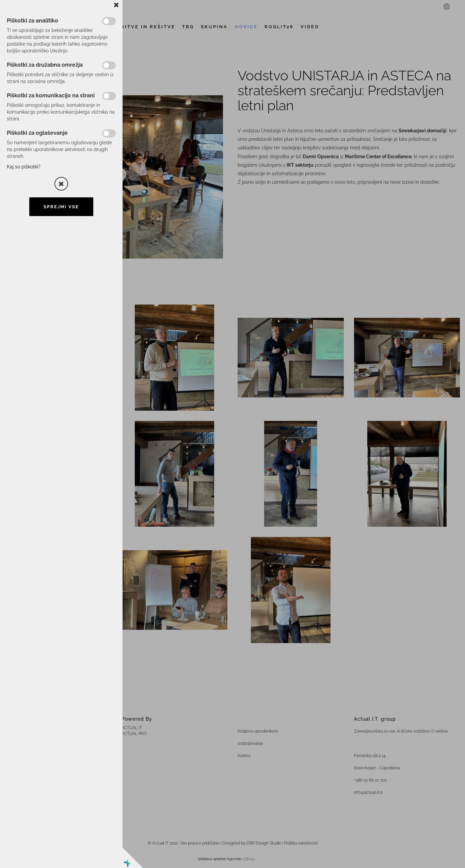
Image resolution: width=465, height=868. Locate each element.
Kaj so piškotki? (24, 167)
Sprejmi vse (61, 207)
